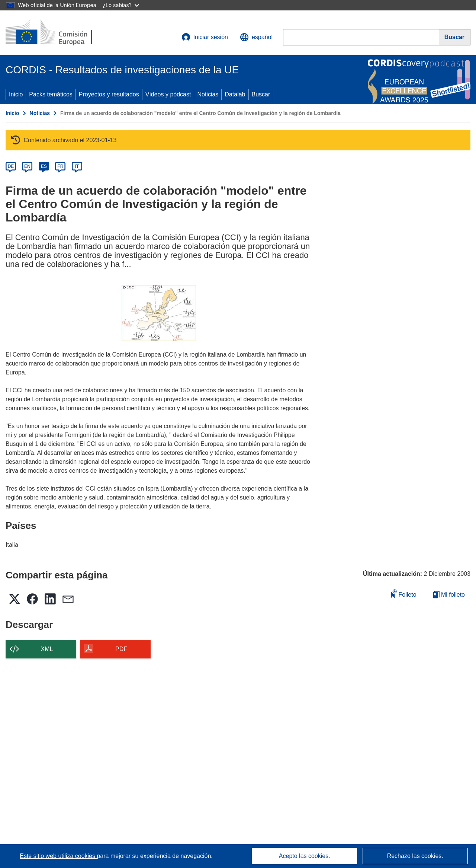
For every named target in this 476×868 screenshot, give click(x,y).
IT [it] (77, 166)
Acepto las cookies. (305, 856)
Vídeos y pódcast (168, 94)
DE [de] (11, 166)
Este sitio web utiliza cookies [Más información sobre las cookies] (58, 856)
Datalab (235, 94)
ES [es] (44, 166)
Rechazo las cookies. (415, 856)
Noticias (208, 94)
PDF (121, 649)
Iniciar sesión (205, 37)
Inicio (16, 94)
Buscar (261, 94)
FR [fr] (60, 166)
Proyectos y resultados (109, 94)
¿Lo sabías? (121, 5)
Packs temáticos (51, 94)
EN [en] (27, 166)
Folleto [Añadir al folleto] (403, 593)
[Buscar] (455, 37)
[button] (256, 37)
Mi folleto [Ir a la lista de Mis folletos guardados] (449, 595)
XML (47, 649)
